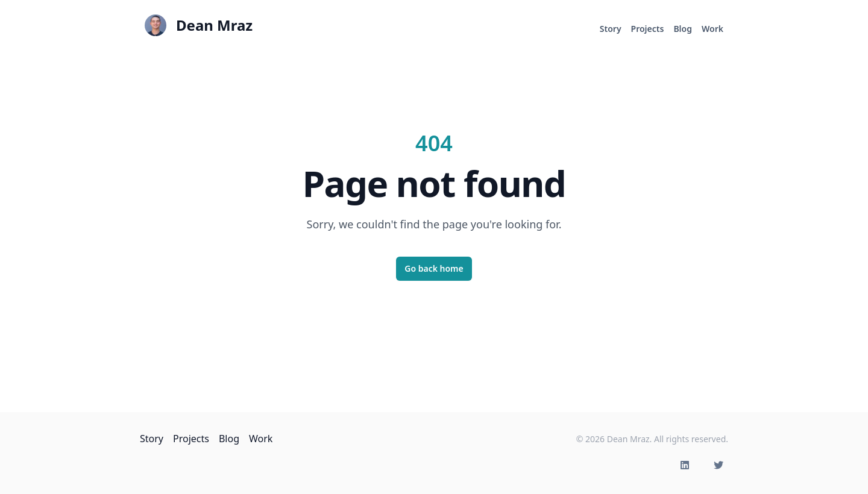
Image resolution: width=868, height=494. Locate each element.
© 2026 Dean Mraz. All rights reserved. (652, 439)
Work (712, 29)
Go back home (434, 268)
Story (611, 29)
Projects (648, 29)
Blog (683, 29)
